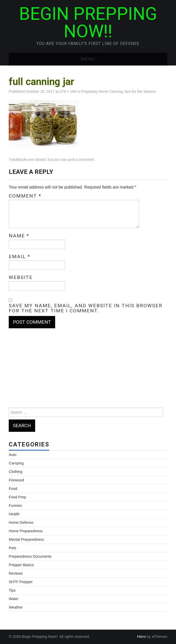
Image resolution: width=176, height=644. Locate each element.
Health (14, 514)
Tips (12, 590)
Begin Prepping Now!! (88, 23)
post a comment (81, 160)
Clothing (16, 472)
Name (19, 236)
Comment (25, 196)
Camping (16, 463)
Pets (12, 548)
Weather (16, 607)
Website (21, 277)
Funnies (15, 506)
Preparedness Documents (30, 556)
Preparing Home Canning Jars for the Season (118, 91)
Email (19, 257)
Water (14, 599)
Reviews (16, 573)
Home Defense (21, 522)
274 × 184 (68, 91)
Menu (88, 59)
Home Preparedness (26, 531)
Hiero (141, 637)
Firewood (16, 480)
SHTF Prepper (21, 582)
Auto (13, 455)
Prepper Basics (21, 565)
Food (13, 489)
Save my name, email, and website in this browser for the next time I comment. (86, 308)
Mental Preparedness (26, 539)
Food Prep (17, 497)
